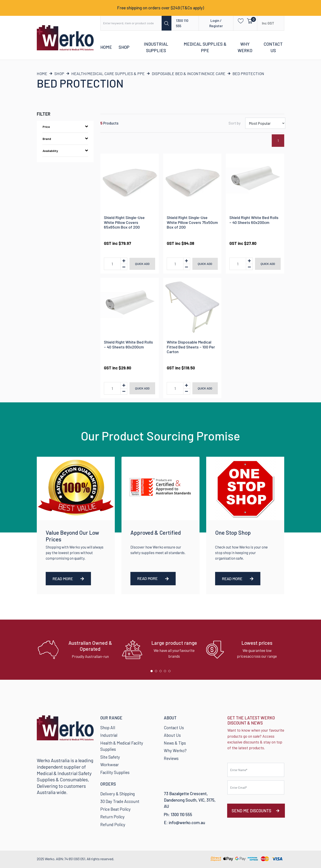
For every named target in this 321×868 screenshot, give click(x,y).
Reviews (171, 758)
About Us (172, 735)
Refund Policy (113, 824)
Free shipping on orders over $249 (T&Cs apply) (160, 8)
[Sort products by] (265, 123)
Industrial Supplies (156, 47)
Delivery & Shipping (117, 794)
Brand (65, 139)
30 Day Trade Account (120, 801)
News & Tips (175, 743)
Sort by (235, 123)
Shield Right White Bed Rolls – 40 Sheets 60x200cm (254, 220)
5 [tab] (171, 672)
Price (65, 127)
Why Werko (245, 47)
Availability (65, 151)
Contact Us (273, 47)
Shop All (108, 728)
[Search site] (167, 23)
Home (106, 47)
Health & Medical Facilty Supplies (122, 746)
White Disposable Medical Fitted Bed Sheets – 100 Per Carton (191, 347)
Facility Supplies (115, 772)
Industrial (109, 735)
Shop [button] (124, 47)
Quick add (142, 264)
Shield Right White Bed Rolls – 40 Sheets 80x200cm (128, 344)
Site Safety (110, 757)
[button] (239, 21)
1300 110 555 (182, 23)
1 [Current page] (278, 140)
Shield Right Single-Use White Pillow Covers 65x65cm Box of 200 (124, 222)
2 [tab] (157, 672)
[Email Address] (256, 787)
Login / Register (216, 23)
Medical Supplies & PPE (205, 47)
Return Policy (112, 817)
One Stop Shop (233, 532)
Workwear (110, 765)
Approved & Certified (156, 532)
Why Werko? (175, 750)
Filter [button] (44, 114)
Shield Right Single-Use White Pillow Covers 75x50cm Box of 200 (192, 222)
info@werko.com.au (187, 822)
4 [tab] (166, 672)
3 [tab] (162, 672)
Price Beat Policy (115, 809)
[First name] (256, 770)
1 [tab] (153, 672)
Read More (68, 579)
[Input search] (131, 23)
